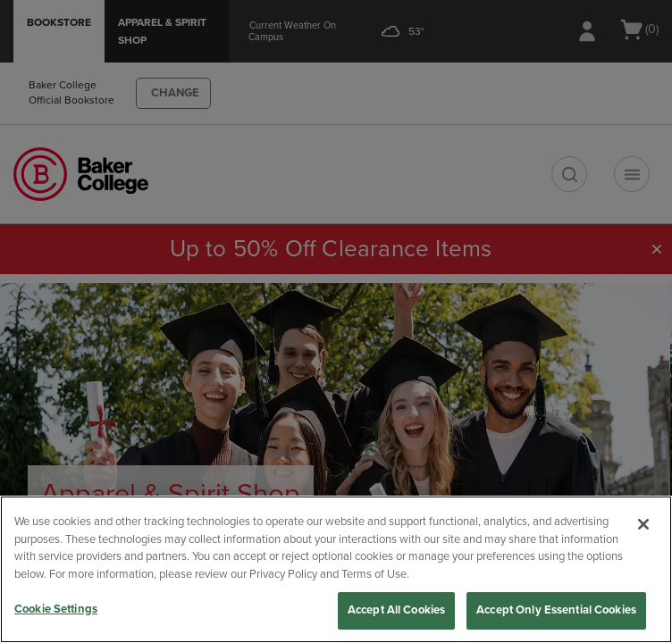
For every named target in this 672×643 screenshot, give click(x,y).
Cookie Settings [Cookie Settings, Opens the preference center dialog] (56, 609)
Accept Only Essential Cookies (556, 610)
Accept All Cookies (396, 610)
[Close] (643, 524)
